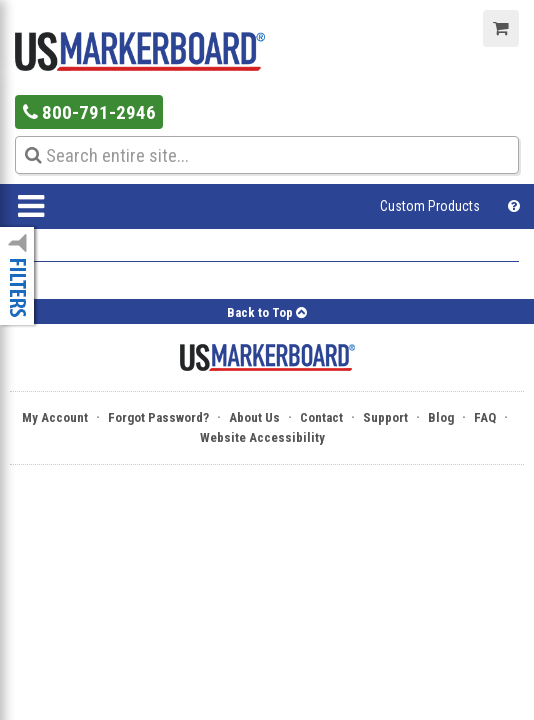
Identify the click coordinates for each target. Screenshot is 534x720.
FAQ (485, 417)
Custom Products (430, 206)
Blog (441, 417)
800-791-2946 (89, 112)
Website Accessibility (262, 437)
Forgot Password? (158, 417)
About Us (254, 417)
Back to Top (267, 312)
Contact (321, 417)
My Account (55, 417)
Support (385, 417)
